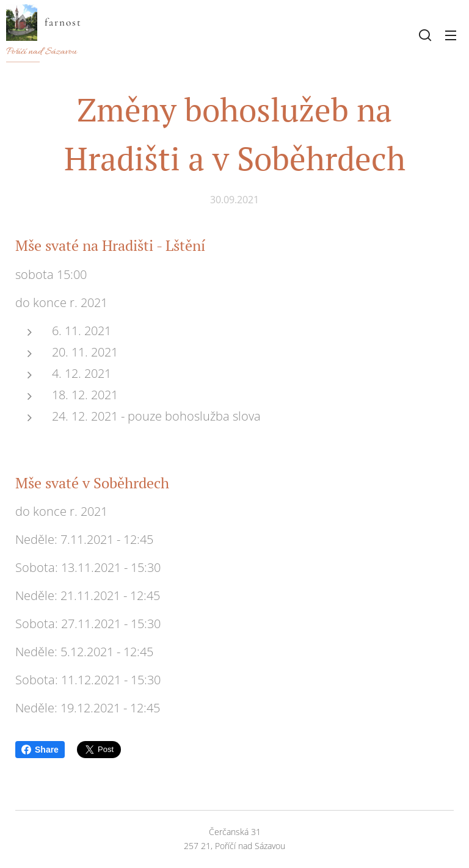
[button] (425, 35)
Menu (451, 35)
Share (40, 750)
